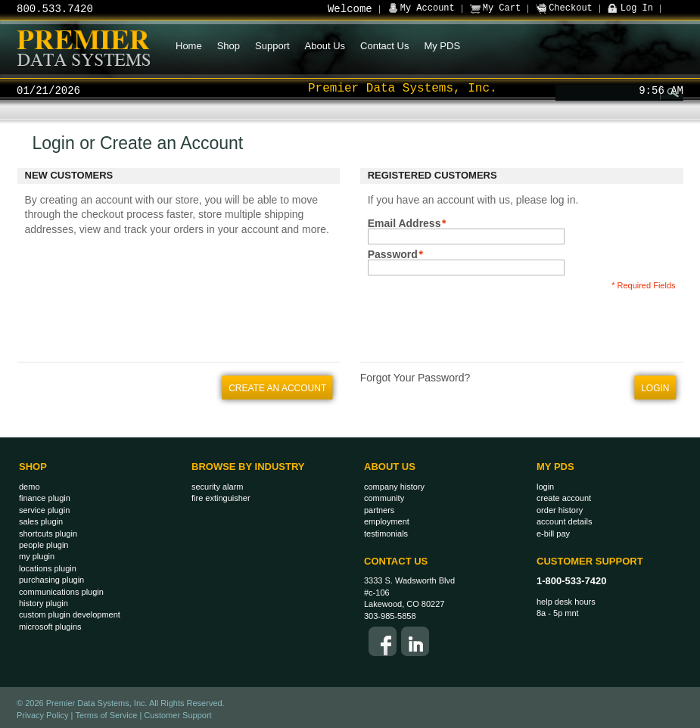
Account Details (564, 521)
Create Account (564, 498)
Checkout (571, 8)
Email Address (404, 223)
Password (393, 254)
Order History (560, 510)
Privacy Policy (42, 715)
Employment (387, 521)
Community (384, 498)
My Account (428, 8)
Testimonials (386, 534)
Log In (637, 8)
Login (545, 487)
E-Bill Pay (553, 534)
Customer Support (590, 561)
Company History (394, 487)
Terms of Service (106, 715)
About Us (390, 467)
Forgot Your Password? (415, 378)
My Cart (502, 8)
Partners (379, 510)
